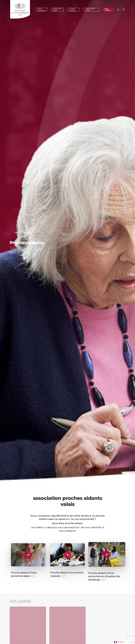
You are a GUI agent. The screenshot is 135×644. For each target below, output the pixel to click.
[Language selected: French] (122, 642)
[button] (124, 10)
